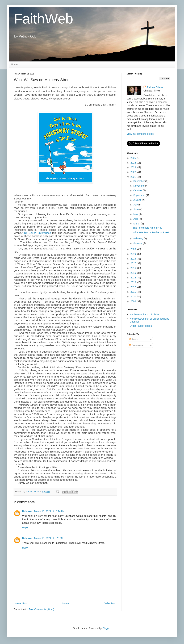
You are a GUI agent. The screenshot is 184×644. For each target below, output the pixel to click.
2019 (134, 254)
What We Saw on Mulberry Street (151, 232)
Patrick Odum (155, 87)
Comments (136, 345)
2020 (134, 249)
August (137, 200)
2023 (134, 167)
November (139, 186)
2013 (134, 282)
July (136, 205)
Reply (25, 528)
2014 (134, 278)
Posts (133, 339)
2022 (134, 172)
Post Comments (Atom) (41, 609)
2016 (134, 268)
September (140, 195)
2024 (134, 163)
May (136, 214)
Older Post (110, 603)
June (136, 209)
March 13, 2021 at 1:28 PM (49, 538)
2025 (134, 158)
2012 (134, 287)
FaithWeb (43, 19)
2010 (134, 296)
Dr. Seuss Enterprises (38, 233)
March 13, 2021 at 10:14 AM (49, 511)
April (136, 219)
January (138, 243)
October (138, 190)
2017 (134, 263)
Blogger (106, 628)
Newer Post (21, 603)
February (139, 239)
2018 (134, 259)
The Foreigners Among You (148, 228)
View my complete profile (140, 134)
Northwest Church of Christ (144, 315)
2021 (134, 177)
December (139, 181)
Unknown (28, 511)
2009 (134, 301)
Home (14, 64)
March (137, 224)
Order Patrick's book (141, 326)
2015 (134, 273)
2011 (134, 292)
